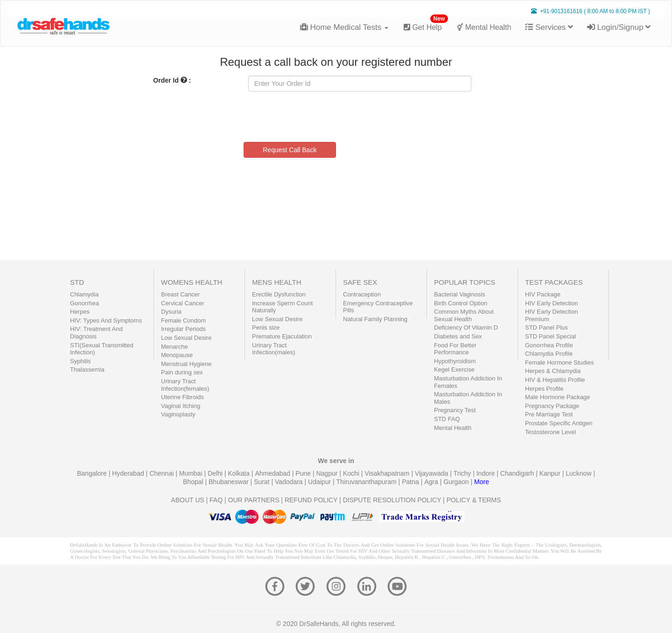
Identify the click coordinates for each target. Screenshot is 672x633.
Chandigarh (518, 473)
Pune (304, 473)
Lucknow (579, 473)
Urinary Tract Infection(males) (273, 349)
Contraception (362, 294)
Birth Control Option (461, 303)
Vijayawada (432, 473)
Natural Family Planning (375, 319)
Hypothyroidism (455, 361)
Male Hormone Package (557, 397)
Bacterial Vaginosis (460, 294)
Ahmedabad (273, 473)
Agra (432, 482)
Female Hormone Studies (559, 362)
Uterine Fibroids (182, 397)
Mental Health (484, 27)
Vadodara (290, 482)
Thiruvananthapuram (367, 482)
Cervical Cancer (182, 303)
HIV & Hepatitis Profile (555, 380)
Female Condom (183, 320)
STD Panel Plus (546, 327)
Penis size (266, 327)
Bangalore (93, 473)
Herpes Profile (544, 389)
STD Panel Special (550, 336)
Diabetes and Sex (458, 336)
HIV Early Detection (551, 303)
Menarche (175, 347)
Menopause (177, 355)
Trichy (463, 473)
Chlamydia (84, 294)
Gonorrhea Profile (549, 345)
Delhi (216, 473)
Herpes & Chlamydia (553, 371)
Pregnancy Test (455, 410)
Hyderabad (129, 473)
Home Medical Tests (344, 27)
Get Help (426, 24)
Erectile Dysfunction (279, 294)
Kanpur (551, 473)
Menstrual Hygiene (186, 364)
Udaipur (320, 482)
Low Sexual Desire (186, 338)
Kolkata (240, 473)
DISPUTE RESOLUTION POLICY (392, 500)
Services (549, 27)
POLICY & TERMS (474, 500)
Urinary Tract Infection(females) (185, 385)
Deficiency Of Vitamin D (466, 327)
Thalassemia (87, 369)
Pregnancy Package (552, 406)
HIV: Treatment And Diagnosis (96, 333)
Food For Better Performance (455, 349)
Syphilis (80, 361)
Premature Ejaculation (282, 336)
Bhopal (194, 482)
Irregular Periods (183, 329)
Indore (487, 473)
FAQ (216, 500)
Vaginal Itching (181, 406)
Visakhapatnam (388, 473)
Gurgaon (457, 482)
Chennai (162, 473)
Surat (262, 482)
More (482, 482)
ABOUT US (187, 500)
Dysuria (171, 312)
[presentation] (319, 117)
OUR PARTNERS (254, 500)
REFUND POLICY (311, 500)
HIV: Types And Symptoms (106, 320)
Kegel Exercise (454, 369)
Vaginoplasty (178, 414)
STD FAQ (447, 419)
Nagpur (328, 473)
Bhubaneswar (230, 482)
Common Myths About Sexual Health (464, 315)
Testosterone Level (550, 432)
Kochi (352, 473)
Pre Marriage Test (549, 414)
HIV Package (543, 294)
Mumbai (192, 473)
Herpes (80, 312)
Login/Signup (619, 27)
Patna (411, 482)
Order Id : (172, 80)
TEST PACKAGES (554, 282)
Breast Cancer (180, 294)
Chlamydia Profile (549, 354)
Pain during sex (182, 372)
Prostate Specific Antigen (559, 423)
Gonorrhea (84, 303)
